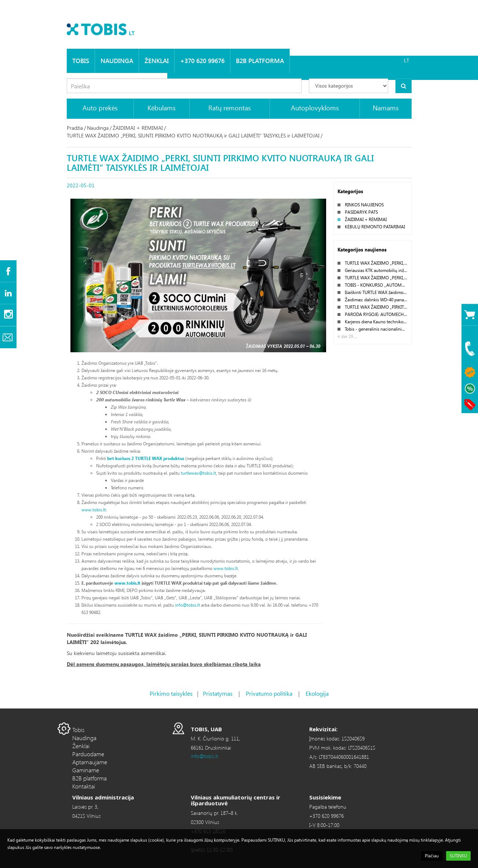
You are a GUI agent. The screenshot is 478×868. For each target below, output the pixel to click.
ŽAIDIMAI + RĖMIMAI (138, 128)
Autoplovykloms (315, 108)
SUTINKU (458, 856)
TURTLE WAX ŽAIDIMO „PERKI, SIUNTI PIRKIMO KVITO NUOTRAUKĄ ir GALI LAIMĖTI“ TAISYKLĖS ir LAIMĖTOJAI (193, 135)
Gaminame (86, 770)
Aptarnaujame (90, 762)
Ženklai (157, 61)
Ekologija (317, 693)
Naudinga (117, 61)
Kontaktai (84, 786)
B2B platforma (260, 61)
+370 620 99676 (202, 61)
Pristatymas (218, 693)
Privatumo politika (269, 693)
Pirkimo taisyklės (171, 693)
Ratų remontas (230, 108)
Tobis (81, 61)
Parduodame (88, 754)
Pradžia (75, 128)
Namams (386, 108)
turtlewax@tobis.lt (198, 473)
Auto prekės (100, 108)
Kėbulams (162, 108)
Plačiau (432, 856)
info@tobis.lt (187, 605)
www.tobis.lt (94, 510)
